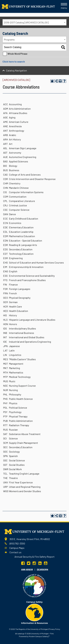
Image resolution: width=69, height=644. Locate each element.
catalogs (21, 633)
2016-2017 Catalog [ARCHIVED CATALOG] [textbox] (26, 22)
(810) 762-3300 (17, 543)
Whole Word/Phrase (17, 54)
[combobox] (34, 22)
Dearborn (42, 570)
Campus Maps (17, 548)
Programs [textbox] (9, 39)
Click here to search (14, 61)
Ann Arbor (27, 570)
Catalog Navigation (16, 70)
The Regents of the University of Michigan (32, 629)
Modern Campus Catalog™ (39, 636)
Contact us (15, 552)
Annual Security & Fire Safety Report (34, 557)
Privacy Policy (55, 629)
